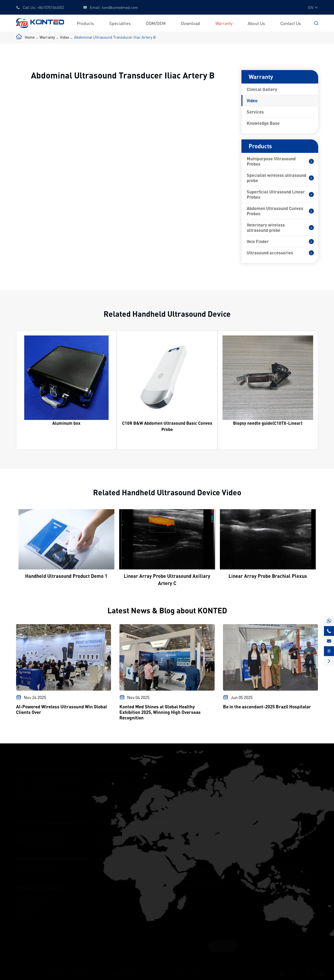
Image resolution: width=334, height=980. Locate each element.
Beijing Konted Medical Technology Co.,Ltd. (69, 970)
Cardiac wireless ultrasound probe (128, 776)
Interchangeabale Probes (39, 784)
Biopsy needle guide (34, 894)
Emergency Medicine (201, 784)
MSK (187, 817)
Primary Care (194, 776)
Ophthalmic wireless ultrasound (126, 800)
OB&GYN (190, 800)
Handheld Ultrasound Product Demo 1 (66, 576)
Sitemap (179, 970)
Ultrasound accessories (270, 253)
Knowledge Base (263, 123)
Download (190, 23)
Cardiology (192, 808)
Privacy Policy (203, 970)
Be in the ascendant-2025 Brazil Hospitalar (267, 707)
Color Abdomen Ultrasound (122, 829)
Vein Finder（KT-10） (117, 865)
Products (85, 23)
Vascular (190, 825)
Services (255, 112)
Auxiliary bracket (31, 910)
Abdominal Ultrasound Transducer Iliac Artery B (115, 37)
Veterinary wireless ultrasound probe (266, 227)
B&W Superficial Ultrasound (42, 837)
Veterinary (192, 874)
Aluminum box (66, 423)
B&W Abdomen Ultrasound (122, 837)
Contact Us (291, 23)
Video (64, 37)
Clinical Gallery (262, 89)
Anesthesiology (196, 833)
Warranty (224, 23)
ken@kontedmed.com (120, 7)
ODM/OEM (156, 23)
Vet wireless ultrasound (37, 865)
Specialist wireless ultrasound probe (276, 178)
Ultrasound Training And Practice (212, 882)
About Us (256, 23)
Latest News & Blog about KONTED (167, 610)
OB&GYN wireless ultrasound (124, 792)
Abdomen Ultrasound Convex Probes (275, 211)
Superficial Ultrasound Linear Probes (276, 194)
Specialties (120, 23)
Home (30, 37)
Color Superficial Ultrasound (42, 829)
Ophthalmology (196, 866)
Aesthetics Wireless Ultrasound (126, 784)
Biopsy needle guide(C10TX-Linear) (268, 423)
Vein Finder (258, 241)
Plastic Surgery (196, 849)
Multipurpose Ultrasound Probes (271, 161)
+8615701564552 (51, 7)
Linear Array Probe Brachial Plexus (268, 576)
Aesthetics (192, 841)
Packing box (27, 902)
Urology (189, 857)
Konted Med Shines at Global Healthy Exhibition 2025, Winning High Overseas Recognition (160, 712)
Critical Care (194, 792)
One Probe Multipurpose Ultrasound (49, 792)
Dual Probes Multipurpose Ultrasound (50, 776)
